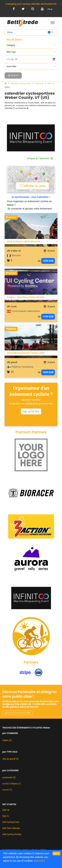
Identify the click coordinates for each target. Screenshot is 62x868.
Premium (11, 217)
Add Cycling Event (11, 822)
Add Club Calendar (11, 828)
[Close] (56, 853)
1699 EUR (48, 372)
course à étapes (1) (11, 784)
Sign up (6, 810)
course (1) (7, 790)
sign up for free (31, 411)
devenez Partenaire (17, 713)
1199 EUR (48, 317)
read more (39, 861)
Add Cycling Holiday (12, 834)
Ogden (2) (7, 740)
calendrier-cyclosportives (21, 84)
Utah (49, 84)
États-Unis (39, 84)
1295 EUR (48, 261)
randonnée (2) (9, 777)
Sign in (6, 816)
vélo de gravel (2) (10, 759)
